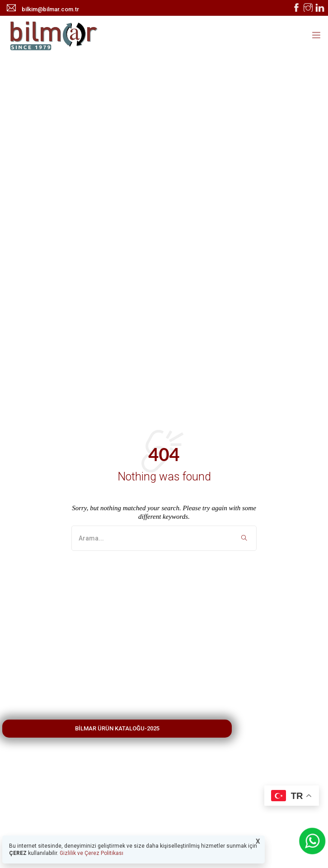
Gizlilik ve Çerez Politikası (91, 853)
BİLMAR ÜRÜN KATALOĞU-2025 (117, 728)
